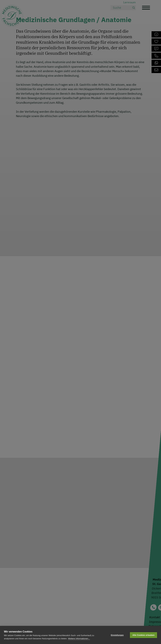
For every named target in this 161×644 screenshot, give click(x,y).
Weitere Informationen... (79, 639)
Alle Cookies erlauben (143, 635)
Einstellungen (117, 635)
